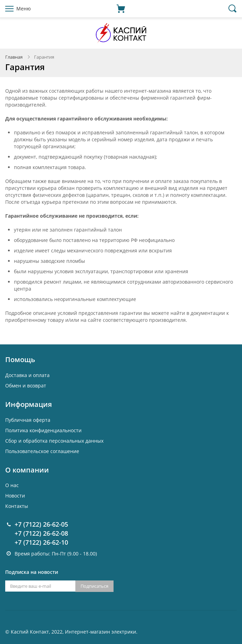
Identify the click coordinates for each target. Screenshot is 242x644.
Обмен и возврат (26, 386)
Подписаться (94, 586)
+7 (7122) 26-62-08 (41, 533)
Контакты (17, 506)
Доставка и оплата (27, 375)
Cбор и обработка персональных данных (54, 441)
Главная (14, 57)
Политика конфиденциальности (43, 430)
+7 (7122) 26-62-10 (41, 542)
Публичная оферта (28, 420)
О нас (12, 485)
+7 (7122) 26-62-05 (41, 524)
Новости (15, 496)
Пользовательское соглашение (42, 451)
